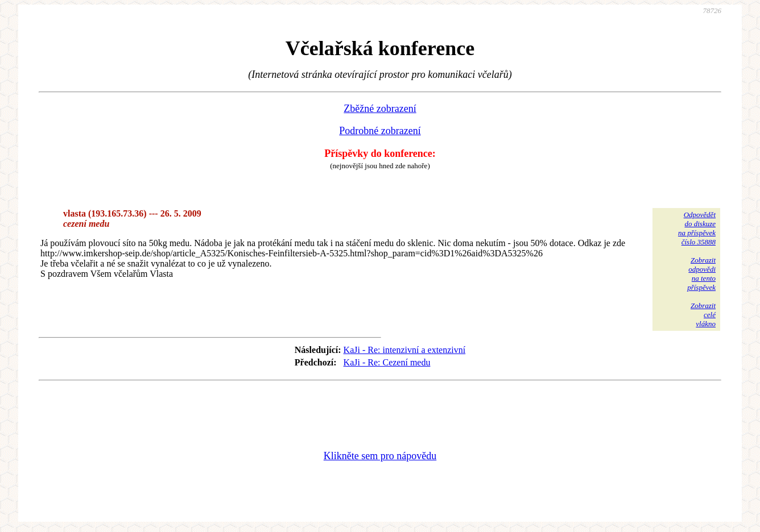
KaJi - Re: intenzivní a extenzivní (405, 350)
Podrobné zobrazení (380, 131)
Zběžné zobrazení (380, 109)
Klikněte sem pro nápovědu (380, 456)
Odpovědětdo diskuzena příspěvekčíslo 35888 (697, 228)
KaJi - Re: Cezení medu (387, 362)
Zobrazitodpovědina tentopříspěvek (701, 274)
